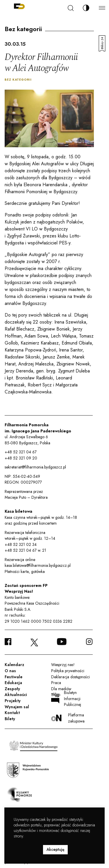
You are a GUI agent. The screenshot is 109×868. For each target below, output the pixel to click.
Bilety (10, 719)
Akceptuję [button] (55, 849)
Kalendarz (14, 665)
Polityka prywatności (68, 671)
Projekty (13, 701)
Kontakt (12, 713)
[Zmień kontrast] (86, 8)
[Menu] (102, 8)
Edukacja (13, 683)
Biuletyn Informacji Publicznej (66, 699)
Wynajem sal (17, 707)
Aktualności (16, 695)
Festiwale (14, 677)
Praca (56, 683)
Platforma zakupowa (68, 718)
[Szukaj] (71, 8)
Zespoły (12, 689)
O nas (10, 671)
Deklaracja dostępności (70, 677)
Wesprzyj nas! (63, 665)
